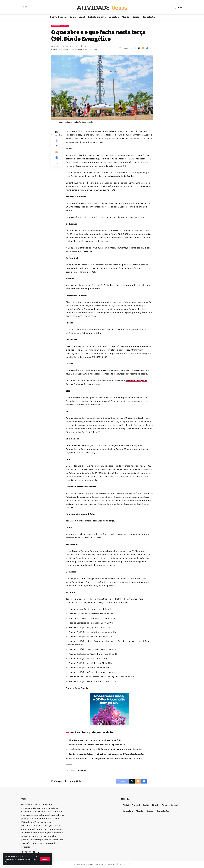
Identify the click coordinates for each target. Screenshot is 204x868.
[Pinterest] (34, 853)
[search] (174, 7)
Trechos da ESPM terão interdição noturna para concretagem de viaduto (108, 749)
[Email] (143, 48)
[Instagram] (26, 7)
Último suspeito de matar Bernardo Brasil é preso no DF (99, 744)
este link (88, 251)
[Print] (147, 48)
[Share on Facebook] (135, 48)
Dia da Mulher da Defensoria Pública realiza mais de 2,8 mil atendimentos (109, 754)
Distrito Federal (61, 26)
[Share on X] (139, 48)
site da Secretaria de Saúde (120, 176)
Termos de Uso (11, 862)
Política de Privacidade (16, 859)
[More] (151, 48)
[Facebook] (23, 7)
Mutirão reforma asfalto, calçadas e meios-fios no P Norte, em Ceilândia (108, 758)
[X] (26, 853)
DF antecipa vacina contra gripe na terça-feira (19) (96, 740)
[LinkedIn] (38, 853)
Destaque (81, 770)
